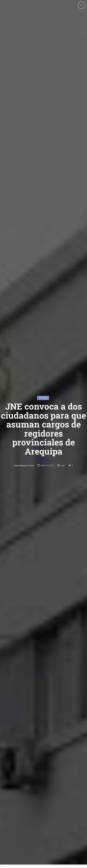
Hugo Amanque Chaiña (24, 409)
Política (43, 342)
